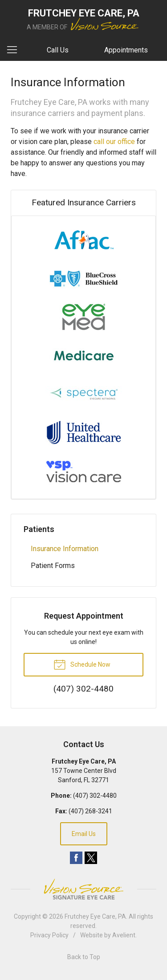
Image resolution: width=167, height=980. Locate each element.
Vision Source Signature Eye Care (84, 889)
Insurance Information (65, 549)
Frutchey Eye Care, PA (95, 916)
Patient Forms (53, 566)
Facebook (76, 858)
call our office (114, 142)
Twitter (91, 858)
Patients (39, 529)
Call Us (58, 50)
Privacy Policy (49, 935)
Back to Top (84, 957)
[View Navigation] (15, 50)
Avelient (124, 935)
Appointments (126, 50)
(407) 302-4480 (95, 796)
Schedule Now (82, 664)
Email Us (84, 834)
